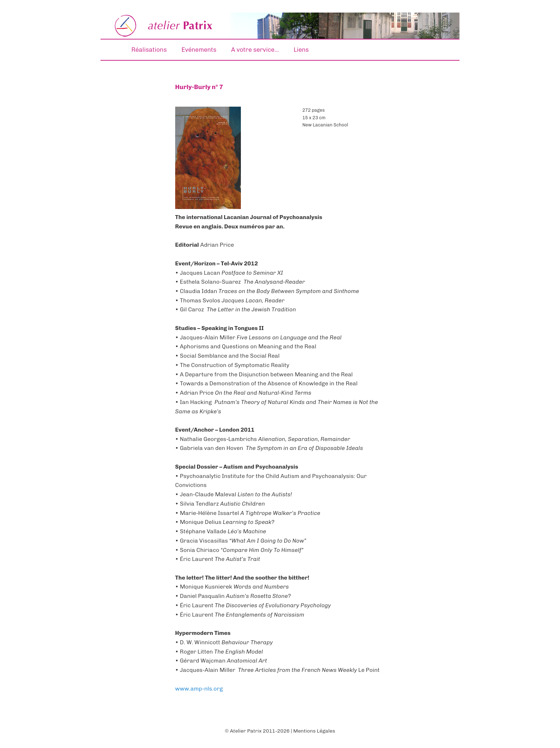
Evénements (199, 50)
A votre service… (255, 50)
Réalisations (149, 50)
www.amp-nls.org (199, 689)
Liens (301, 50)
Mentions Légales (314, 731)
